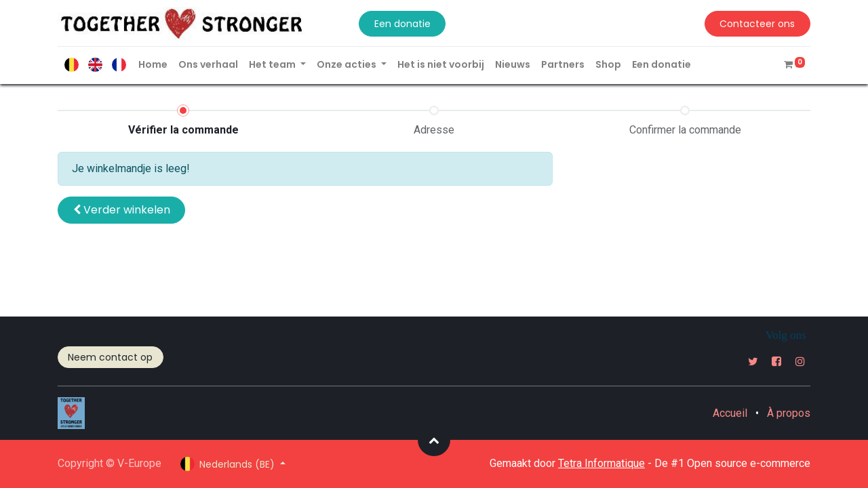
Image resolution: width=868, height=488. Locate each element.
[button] (121, 210)
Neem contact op (110, 357)
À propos (789, 413)
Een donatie (402, 24)
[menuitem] (153, 65)
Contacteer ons (757, 24)
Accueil (730, 413)
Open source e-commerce (749, 463)
